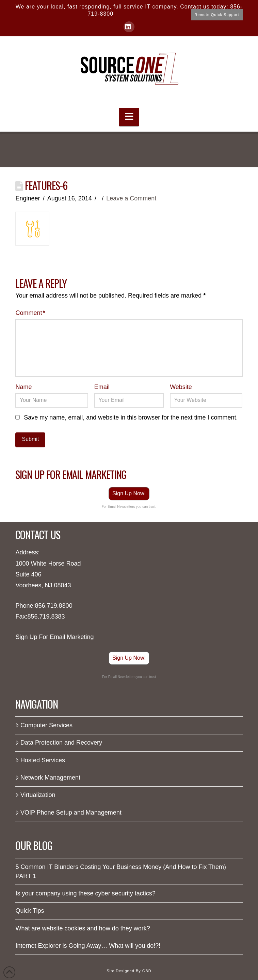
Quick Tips (30, 911)
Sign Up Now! (129, 493)
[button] (129, 117)
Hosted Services (40, 760)
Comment (30, 313)
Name (23, 387)
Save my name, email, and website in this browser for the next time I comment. (131, 417)
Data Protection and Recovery (59, 743)
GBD (147, 971)
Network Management (48, 778)
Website (181, 387)
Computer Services (44, 725)
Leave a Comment (131, 198)
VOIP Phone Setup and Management (68, 813)
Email (102, 387)
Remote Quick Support (217, 15)
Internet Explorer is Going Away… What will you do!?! (88, 946)
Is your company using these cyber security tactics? (85, 893)
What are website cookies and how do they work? (83, 928)
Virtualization (35, 795)
